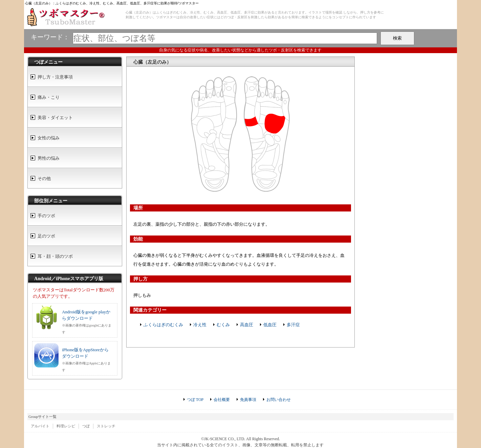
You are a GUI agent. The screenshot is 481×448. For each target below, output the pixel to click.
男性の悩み (49, 158)
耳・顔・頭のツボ (55, 256)
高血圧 (247, 325)
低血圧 (270, 325)
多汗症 (293, 325)
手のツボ (46, 216)
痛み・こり (49, 97)
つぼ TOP (195, 400)
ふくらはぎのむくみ (163, 325)
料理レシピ (66, 426)
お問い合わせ (279, 400)
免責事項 (248, 400)
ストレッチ (106, 426)
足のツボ (46, 236)
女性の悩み (49, 138)
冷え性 (200, 325)
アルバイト (40, 426)
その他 (44, 178)
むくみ (223, 325)
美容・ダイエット (55, 118)
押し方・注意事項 (55, 77)
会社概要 (222, 400)
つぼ (86, 426)
